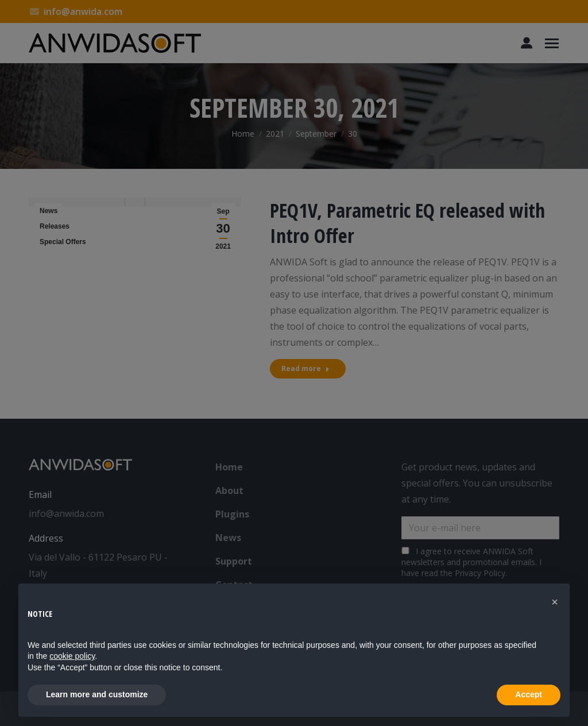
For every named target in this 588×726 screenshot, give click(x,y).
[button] (555, 602)
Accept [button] (529, 694)
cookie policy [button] (72, 656)
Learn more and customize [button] (97, 694)
